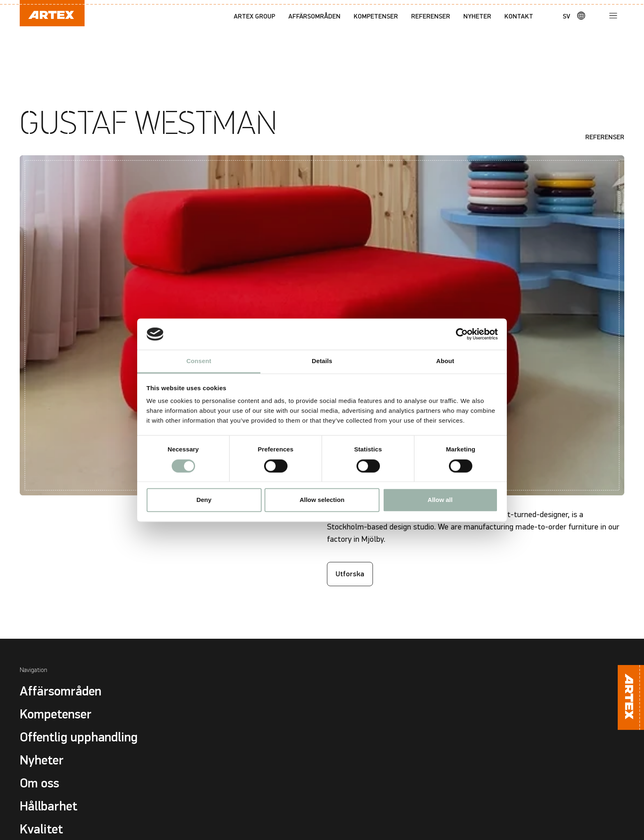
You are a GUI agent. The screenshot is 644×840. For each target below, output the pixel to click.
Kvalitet (41, 829)
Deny (204, 500)
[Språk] (577, 16)
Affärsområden (314, 16)
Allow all (440, 500)
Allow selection (322, 500)
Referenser (431, 16)
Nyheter (477, 16)
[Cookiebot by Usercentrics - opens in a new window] (462, 334)
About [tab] (445, 361)
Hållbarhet (48, 806)
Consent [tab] (199, 361)
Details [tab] (322, 361)
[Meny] (613, 16)
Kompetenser (376, 16)
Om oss (39, 783)
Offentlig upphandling (79, 737)
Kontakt (519, 16)
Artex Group (254, 16)
